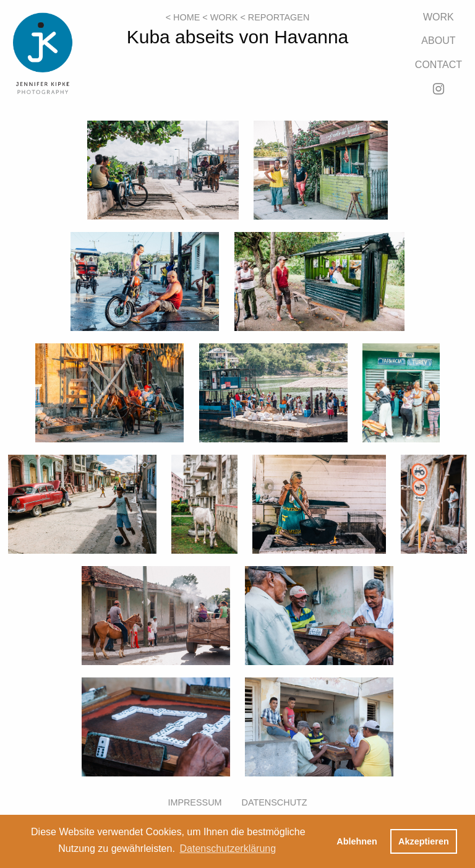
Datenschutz (275, 802)
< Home (183, 17)
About (438, 41)
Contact (439, 65)
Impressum (195, 802)
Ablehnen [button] (357, 841)
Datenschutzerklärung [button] (228, 849)
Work (439, 17)
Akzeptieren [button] (424, 841)
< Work (220, 17)
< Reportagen (275, 17)
